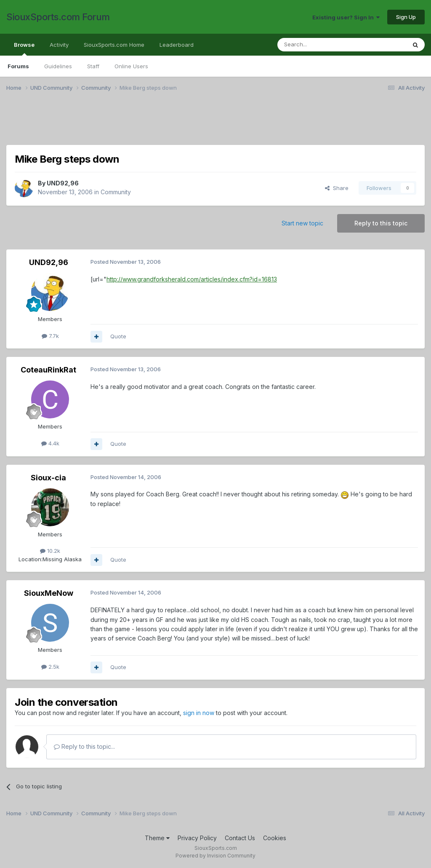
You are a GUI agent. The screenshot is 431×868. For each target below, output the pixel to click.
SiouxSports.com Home (114, 45)
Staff (93, 66)
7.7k (50, 336)
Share (337, 188)
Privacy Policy (197, 838)
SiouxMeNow (49, 593)
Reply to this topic (381, 223)
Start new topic (302, 223)
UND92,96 (63, 183)
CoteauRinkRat (48, 370)
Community (116, 192)
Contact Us (240, 838)
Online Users (131, 66)
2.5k (50, 667)
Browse (24, 48)
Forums (18, 66)
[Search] (320, 45)
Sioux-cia (48, 478)
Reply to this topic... (84, 746)
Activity (59, 45)
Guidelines (58, 66)
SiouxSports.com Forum (58, 17)
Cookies (275, 838)
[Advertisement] (215, 123)
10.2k (50, 551)
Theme (157, 838)
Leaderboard (177, 45)
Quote (118, 336)
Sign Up (406, 17)
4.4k (50, 443)
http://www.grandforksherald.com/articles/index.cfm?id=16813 (192, 279)
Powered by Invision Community (215, 856)
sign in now (199, 713)
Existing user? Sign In (346, 17)
